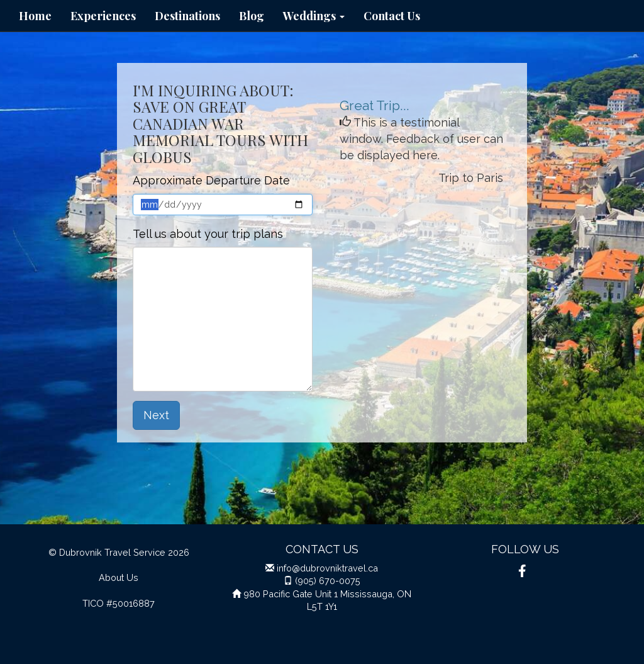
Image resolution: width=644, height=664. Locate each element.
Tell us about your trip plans (208, 234)
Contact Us (392, 16)
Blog (252, 16)
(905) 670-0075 (328, 581)
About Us (119, 577)
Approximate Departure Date (211, 180)
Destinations (187, 16)
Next (156, 415)
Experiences (103, 16)
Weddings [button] (314, 16)
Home (35, 16)
